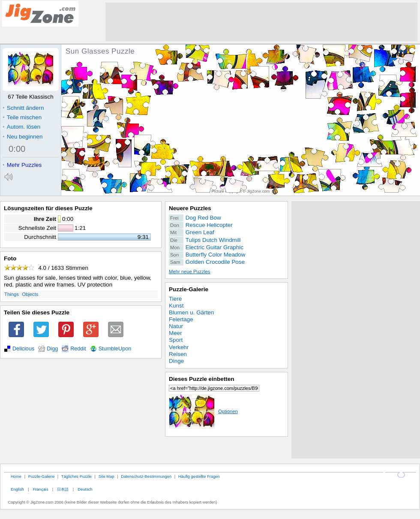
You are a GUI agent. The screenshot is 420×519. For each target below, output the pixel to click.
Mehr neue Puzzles (189, 272)
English (17, 489)
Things (12, 294)
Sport (176, 340)
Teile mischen (22, 117)
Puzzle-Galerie (189, 289)
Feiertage (181, 319)
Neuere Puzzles (190, 208)
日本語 (63, 489)
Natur (176, 326)
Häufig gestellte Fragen (199, 476)
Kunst (176, 306)
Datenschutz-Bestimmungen (146, 476)
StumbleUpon (115, 349)
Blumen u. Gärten (191, 312)
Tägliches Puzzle (76, 476)
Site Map (106, 476)
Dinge (176, 361)
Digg (52, 349)
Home (16, 476)
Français (41, 489)
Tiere (175, 299)
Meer (175, 333)
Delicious (23, 349)
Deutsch (85, 489)
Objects (30, 294)
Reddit (78, 349)
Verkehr (179, 347)
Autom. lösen (21, 127)
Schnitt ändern (23, 108)
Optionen (203, 411)
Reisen (178, 354)
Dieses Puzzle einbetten (201, 379)
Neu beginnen (22, 137)
